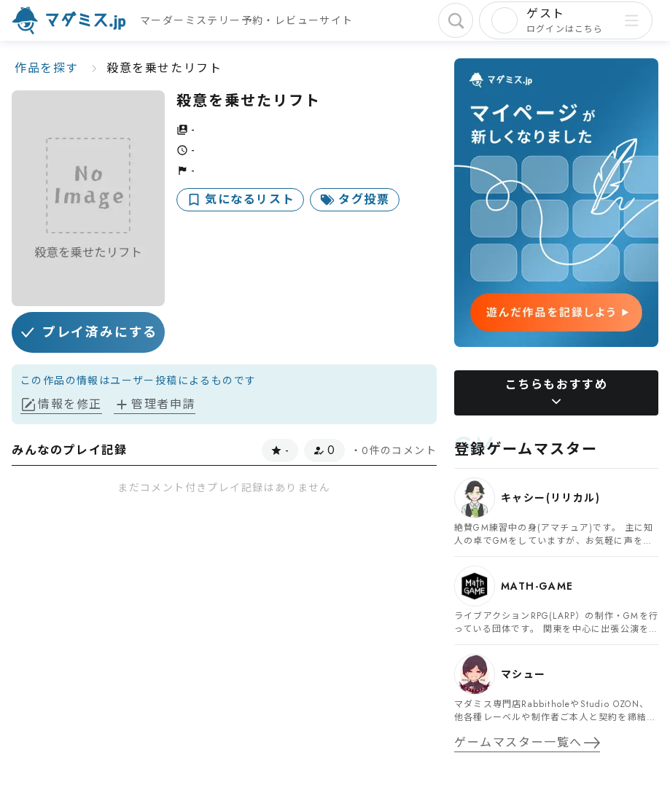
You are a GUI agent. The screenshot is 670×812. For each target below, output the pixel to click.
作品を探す (47, 68)
